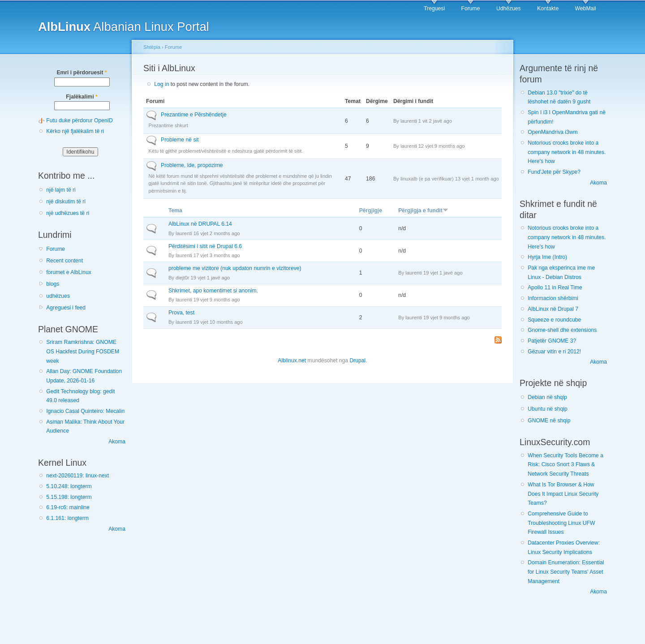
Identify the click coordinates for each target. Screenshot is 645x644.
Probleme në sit (180, 140)
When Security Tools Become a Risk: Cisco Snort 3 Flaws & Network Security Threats (565, 465)
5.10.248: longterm (69, 486)
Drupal (357, 361)
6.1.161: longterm (67, 518)
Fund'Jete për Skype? (554, 172)
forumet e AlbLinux (69, 272)
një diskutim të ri (66, 202)
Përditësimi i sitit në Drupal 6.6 (205, 246)
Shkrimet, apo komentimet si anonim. (213, 291)
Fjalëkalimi (82, 97)
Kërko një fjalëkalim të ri (75, 131)
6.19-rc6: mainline (68, 507)
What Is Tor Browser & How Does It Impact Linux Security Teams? (563, 494)
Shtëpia (152, 47)
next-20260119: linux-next (77, 476)
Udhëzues (509, 9)
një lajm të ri (61, 190)
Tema (175, 210)
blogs (53, 284)
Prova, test (181, 313)
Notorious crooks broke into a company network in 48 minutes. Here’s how (567, 152)
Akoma (117, 442)
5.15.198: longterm (69, 497)
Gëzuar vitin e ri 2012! (554, 352)
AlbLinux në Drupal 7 (553, 309)
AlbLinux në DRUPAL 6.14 (200, 224)
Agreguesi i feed (66, 308)
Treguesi (434, 9)
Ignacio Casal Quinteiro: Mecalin (85, 411)
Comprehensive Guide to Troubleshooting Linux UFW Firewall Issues (561, 523)
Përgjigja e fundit (423, 210)
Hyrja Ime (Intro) (547, 257)
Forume (471, 9)
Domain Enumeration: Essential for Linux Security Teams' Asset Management (566, 572)
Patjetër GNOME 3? (552, 341)
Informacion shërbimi (553, 298)
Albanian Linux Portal (124, 27)
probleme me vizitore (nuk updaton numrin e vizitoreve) (235, 268)
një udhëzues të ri (68, 213)
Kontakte (548, 9)
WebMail (586, 9)
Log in (161, 84)
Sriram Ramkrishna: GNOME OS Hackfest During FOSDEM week (83, 351)
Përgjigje (371, 210)
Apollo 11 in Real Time (555, 288)
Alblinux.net (292, 361)
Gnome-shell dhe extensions (562, 330)
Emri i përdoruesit (82, 73)
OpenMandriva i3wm (553, 132)
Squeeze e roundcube (554, 320)
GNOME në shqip (549, 421)
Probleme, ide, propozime (192, 165)
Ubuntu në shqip (548, 409)
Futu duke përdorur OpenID (80, 120)
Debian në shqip (547, 397)
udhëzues (58, 296)
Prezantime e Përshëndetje (194, 115)
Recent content (64, 261)
